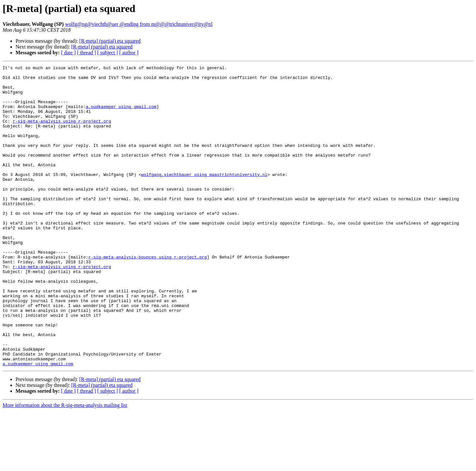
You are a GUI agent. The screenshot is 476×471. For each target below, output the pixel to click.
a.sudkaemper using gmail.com (121, 115)
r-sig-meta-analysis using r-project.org (62, 133)
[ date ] (68, 53)
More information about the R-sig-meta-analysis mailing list (65, 465)
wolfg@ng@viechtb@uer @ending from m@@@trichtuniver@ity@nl (139, 24)
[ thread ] (86, 53)
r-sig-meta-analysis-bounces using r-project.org (148, 296)
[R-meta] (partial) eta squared (110, 41)
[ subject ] (108, 53)
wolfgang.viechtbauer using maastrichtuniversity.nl (204, 197)
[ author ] (129, 53)
